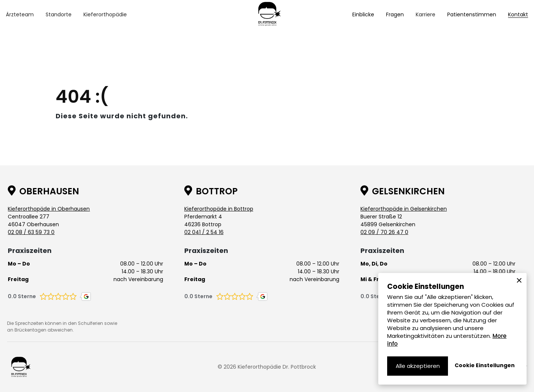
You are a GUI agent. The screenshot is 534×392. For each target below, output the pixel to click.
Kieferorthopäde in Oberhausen (49, 209)
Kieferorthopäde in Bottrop (219, 209)
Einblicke (363, 14)
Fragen (395, 14)
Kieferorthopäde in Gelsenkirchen (404, 209)
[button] (20, 14)
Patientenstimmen (472, 14)
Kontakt (518, 14)
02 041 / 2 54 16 (204, 232)
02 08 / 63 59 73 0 (31, 232)
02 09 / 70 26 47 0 (384, 232)
